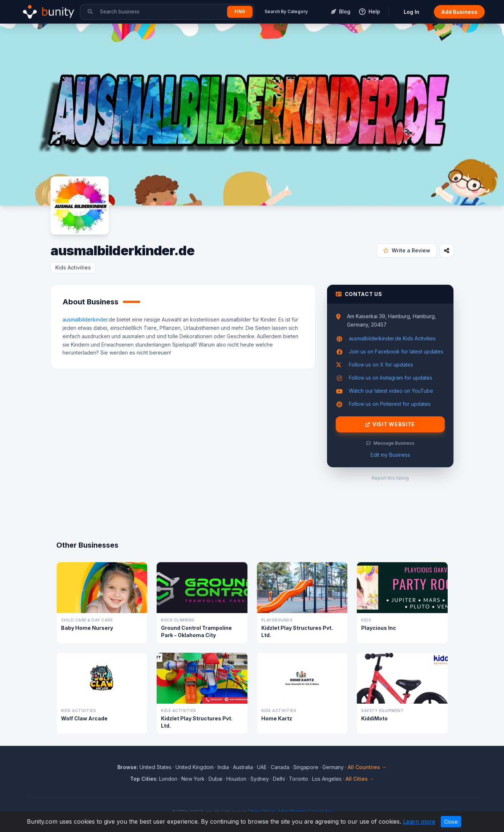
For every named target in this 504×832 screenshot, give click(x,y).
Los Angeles (327, 779)
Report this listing (390, 478)
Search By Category (286, 11)
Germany (333, 767)
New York (193, 779)
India (223, 767)
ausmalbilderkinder (85, 319)
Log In (412, 12)
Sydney (260, 779)
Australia (243, 767)
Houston (236, 779)
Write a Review (407, 250)
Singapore (306, 767)
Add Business (459, 12)
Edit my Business (390, 455)
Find (240, 11)
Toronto (299, 779)
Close (451, 822)
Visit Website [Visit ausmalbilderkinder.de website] (390, 424)
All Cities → (360, 779)
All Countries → (367, 767)
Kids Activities (73, 267)
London (168, 779)
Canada (280, 767)
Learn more (419, 821)
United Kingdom (195, 767)
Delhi (279, 779)
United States (156, 767)
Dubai (215, 779)
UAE (262, 767)
